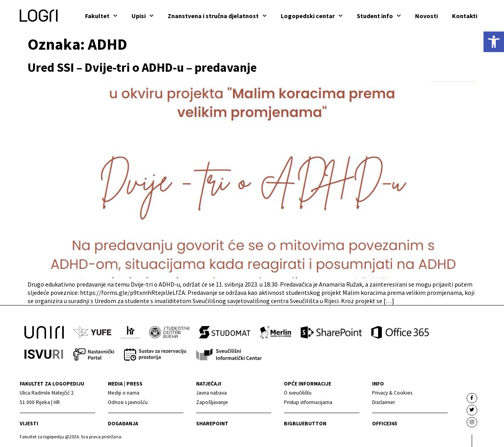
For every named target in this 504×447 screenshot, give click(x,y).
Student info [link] (379, 16)
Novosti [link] (426, 16)
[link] (494, 42)
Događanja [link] (123, 424)
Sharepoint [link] (212, 424)
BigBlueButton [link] (305, 424)
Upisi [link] (143, 16)
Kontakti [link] (465, 16)
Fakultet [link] (101, 16)
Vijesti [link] (29, 424)
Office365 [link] (385, 424)
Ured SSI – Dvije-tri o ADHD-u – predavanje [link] (142, 67)
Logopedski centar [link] (312, 16)
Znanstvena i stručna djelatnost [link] (217, 16)
